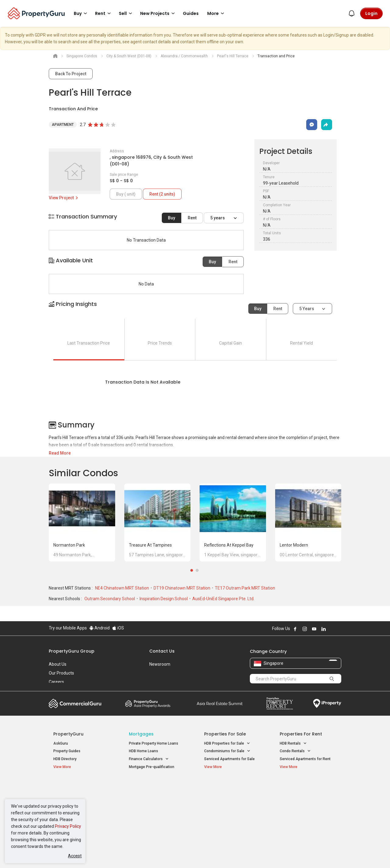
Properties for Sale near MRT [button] (156, 803)
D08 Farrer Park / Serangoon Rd (306, 818)
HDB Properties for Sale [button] (227, 744)
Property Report (280, 703)
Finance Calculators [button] (149, 759)
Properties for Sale (225, 734)
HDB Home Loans (144, 751)
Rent (192, 218)
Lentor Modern (294, 545)
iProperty (327, 703)
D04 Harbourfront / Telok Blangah (308, 796)
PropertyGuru (68, 734)
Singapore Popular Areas (308, 787)
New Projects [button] (158, 13)
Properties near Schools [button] (228, 811)
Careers (56, 682)
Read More (60, 453)
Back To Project (71, 74)
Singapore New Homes (78, 787)
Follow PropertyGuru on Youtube (314, 629)
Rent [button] (104, 13)
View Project (64, 198)
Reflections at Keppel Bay (229, 545)
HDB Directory (65, 759)
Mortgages (141, 734)
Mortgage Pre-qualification (152, 767)
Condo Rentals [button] (295, 751)
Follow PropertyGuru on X (332, 629)
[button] (195, 309)
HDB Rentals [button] (293, 744)
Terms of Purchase (190, 854)
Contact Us (162, 651)
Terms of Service (115, 854)
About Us (58, 664)
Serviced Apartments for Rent (305, 759)
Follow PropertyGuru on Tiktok (339, 629)
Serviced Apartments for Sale (229, 759)
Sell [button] (126, 13)
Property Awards (148, 703)
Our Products (61, 673)
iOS (118, 628)
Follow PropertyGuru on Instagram (305, 629)
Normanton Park (69, 545)
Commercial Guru (75, 703)
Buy (172, 218)
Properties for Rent (301, 734)
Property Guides (67, 751)
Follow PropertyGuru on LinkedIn (324, 629)
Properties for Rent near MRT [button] (157, 811)
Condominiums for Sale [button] (227, 751)
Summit (220, 703)
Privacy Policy (68, 826)
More (217, 13)
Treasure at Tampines (150, 545)
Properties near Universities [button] (231, 803)
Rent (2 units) (162, 194)
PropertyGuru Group (72, 651)
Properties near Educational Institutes (228, 790)
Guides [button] (191, 13)
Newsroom (160, 664)
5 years (218, 218)
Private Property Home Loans (154, 743)
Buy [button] (81, 13)
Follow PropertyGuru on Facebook (295, 629)
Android (99, 628)
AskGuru (61, 743)
